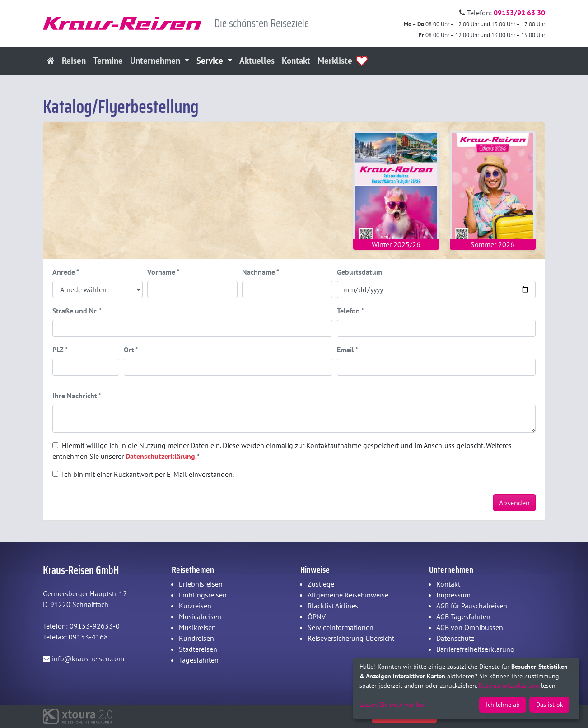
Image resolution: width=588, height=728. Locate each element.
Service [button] (211, 60)
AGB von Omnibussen (470, 627)
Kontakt (296, 60)
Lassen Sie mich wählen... (394, 705)
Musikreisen (197, 627)
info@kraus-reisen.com (84, 658)
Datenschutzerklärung (509, 686)
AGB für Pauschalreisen (472, 606)
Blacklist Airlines (333, 606)
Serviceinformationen (341, 627)
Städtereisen (198, 649)
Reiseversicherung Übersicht (351, 638)
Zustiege (321, 584)
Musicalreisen (200, 616)
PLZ (60, 350)
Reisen (74, 60)
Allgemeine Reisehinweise (348, 595)
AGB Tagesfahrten (463, 616)
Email (348, 350)
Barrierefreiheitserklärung (475, 649)
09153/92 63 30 (519, 13)
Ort (131, 350)
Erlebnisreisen (201, 584)
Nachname (261, 272)
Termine (108, 60)
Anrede (66, 272)
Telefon (350, 311)
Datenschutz (455, 638)
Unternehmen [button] (156, 60)
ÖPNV (317, 616)
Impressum (453, 595)
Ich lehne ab (503, 705)
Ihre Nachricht (77, 396)
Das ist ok (550, 705)
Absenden (514, 503)
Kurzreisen (195, 606)
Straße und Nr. (77, 311)
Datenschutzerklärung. (161, 456)
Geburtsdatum (359, 272)
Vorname (163, 272)
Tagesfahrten (199, 660)
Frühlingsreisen (203, 595)
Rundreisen (196, 638)
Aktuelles (257, 60)
